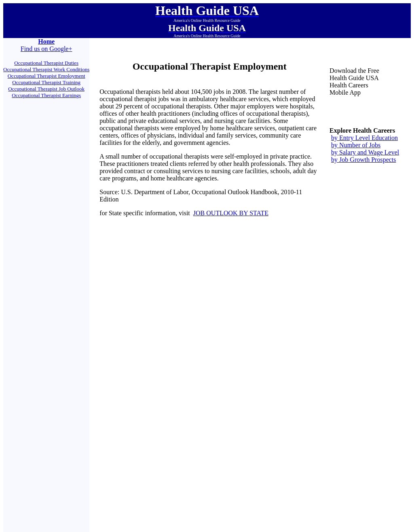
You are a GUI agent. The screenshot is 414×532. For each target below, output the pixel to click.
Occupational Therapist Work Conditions (46, 69)
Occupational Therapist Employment (46, 76)
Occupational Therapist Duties (46, 63)
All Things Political (226, 346)
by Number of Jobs (356, 145)
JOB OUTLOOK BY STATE (231, 213)
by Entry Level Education (364, 138)
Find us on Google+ (46, 49)
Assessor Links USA (189, 346)
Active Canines (245, 366)
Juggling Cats (190, 355)
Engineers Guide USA (238, 475)
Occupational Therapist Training (46, 82)
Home (46, 41)
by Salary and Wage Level (365, 152)
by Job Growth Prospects (363, 160)
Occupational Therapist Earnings (46, 95)
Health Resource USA (174, 366)
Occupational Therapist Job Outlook (46, 89)
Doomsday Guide (221, 355)
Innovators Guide (212, 366)
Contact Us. (251, 387)
